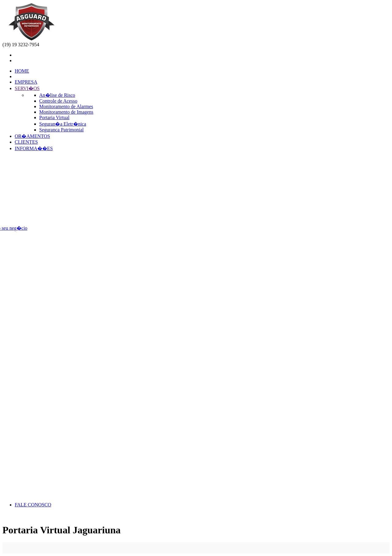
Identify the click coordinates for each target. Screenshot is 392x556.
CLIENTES (26, 142)
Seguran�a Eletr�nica (63, 124)
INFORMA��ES (34, 148)
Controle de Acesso (58, 101)
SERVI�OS (27, 88)
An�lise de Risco (57, 95)
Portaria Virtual (54, 117)
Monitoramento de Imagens (66, 112)
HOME (22, 71)
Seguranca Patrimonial (61, 130)
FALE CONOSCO (33, 505)
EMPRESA (26, 82)
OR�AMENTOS (32, 136)
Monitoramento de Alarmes (66, 106)
